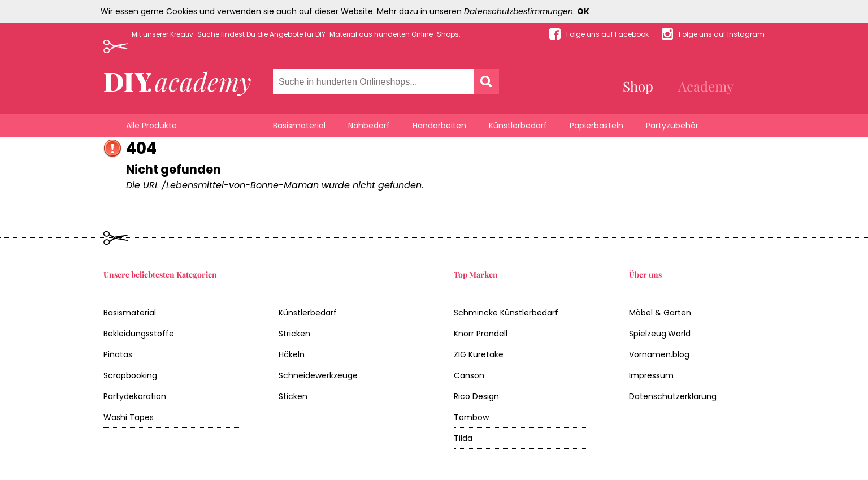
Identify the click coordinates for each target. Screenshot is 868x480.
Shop (638, 86)
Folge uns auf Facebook (607, 34)
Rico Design (476, 396)
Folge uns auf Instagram (722, 34)
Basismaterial (299, 126)
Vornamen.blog (659, 354)
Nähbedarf (369, 126)
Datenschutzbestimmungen (518, 11)
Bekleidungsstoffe (139, 334)
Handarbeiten (439, 126)
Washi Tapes (129, 417)
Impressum (651, 375)
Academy (706, 86)
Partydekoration (135, 396)
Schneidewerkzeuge (318, 375)
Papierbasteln (596, 126)
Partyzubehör (672, 126)
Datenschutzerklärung (673, 396)
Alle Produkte (151, 126)
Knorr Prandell (481, 334)
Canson (469, 375)
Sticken (293, 396)
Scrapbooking (130, 375)
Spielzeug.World (660, 334)
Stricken (294, 334)
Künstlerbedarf (518, 126)
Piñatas (118, 354)
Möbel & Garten (660, 313)
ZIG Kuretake (479, 354)
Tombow (471, 417)
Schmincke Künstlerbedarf (506, 313)
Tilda (463, 438)
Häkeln (292, 354)
